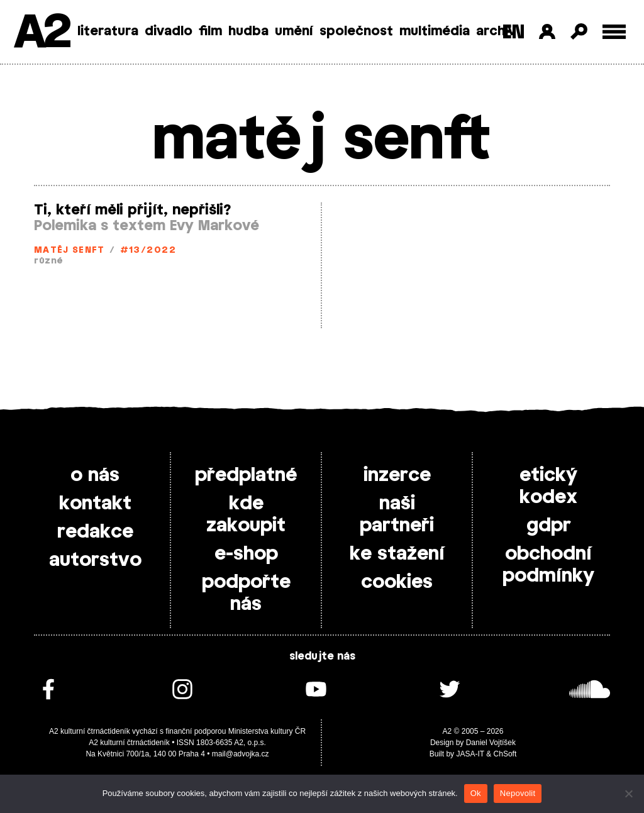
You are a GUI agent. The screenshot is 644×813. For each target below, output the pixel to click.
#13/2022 (148, 251)
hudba (248, 31)
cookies (397, 582)
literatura (108, 31)
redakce (95, 532)
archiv (496, 31)
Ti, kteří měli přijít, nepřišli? (133, 210)
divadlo (169, 31)
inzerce (397, 475)
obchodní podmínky (548, 565)
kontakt (95, 504)
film (210, 31)
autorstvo (95, 560)
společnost (356, 31)
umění (294, 31)
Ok (476, 793)
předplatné (246, 475)
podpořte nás (246, 593)
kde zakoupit (246, 515)
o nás (95, 475)
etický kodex (548, 486)
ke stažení (397, 554)
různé (48, 261)
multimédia (435, 31)
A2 (41, 33)
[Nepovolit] (628, 794)
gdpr (549, 526)
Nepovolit (518, 793)
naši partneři (397, 515)
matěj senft (69, 251)
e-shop (246, 554)
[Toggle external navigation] (614, 32)
